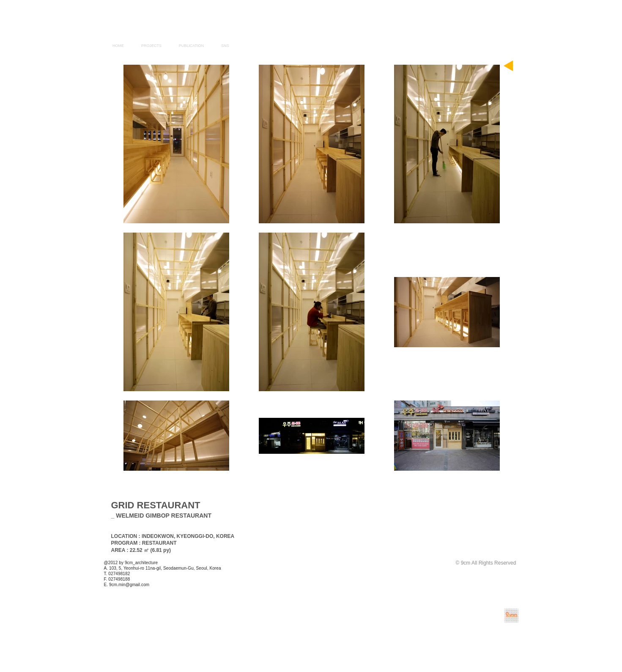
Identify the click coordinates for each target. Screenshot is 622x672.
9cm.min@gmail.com (129, 585)
